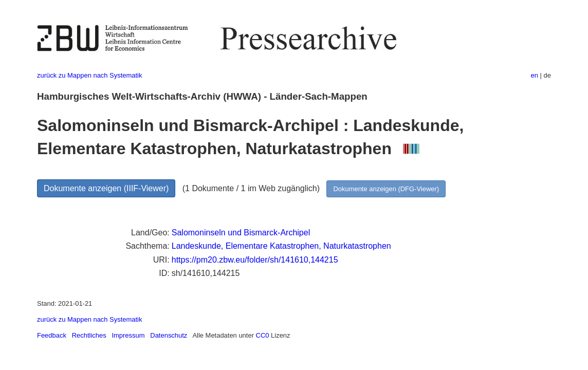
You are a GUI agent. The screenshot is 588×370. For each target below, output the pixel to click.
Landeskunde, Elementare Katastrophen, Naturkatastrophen (281, 246)
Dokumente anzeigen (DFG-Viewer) (386, 189)
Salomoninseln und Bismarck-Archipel (241, 233)
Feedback (52, 335)
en (535, 75)
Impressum (128, 335)
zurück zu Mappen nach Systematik (89, 75)
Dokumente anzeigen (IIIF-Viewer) (106, 188)
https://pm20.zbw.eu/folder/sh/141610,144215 (255, 260)
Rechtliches (89, 335)
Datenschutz (169, 335)
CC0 (263, 335)
